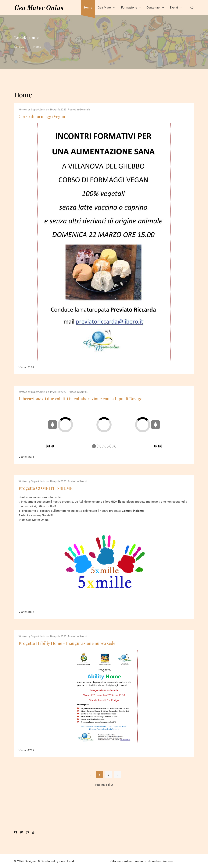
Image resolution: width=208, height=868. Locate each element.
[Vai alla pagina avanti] (118, 775)
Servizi (83, 392)
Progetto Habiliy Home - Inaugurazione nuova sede (67, 643)
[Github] (27, 832)
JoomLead (67, 861)
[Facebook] (16, 832)
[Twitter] (21, 832)
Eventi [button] (176, 7)
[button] (192, 8)
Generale (85, 110)
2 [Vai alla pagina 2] (109, 775)
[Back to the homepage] (39, 8)
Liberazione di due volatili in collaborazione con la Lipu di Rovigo (81, 399)
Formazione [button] (131, 7)
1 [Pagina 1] (99, 775)
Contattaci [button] (155, 7)
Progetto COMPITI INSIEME (46, 488)
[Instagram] (33, 832)
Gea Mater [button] (107, 7)
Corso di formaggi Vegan (42, 116)
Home (88, 7)
